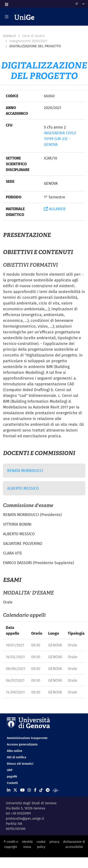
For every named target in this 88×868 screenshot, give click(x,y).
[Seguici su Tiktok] (41, 790)
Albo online (15, 751)
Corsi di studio (33, 36)
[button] (6, 3)
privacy (54, 842)
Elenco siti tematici (20, 764)
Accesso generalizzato (22, 744)
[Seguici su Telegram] (48, 790)
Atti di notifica (17, 757)
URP (10, 770)
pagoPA (12, 776)
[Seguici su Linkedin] (9, 790)
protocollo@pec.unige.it (25, 818)
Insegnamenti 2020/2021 (28, 41)
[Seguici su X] (15, 790)
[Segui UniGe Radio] (56, 790)
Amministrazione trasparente (27, 738)
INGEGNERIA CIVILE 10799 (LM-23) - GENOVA (60, 139)
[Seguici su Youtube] (22, 790)
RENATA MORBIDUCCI (25, 471)
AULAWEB (55, 209)
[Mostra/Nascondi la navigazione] (7, 17)
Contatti (12, 783)
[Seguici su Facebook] (35, 790)
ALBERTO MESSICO (23, 488)
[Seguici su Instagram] (29, 790)
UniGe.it (9, 36)
